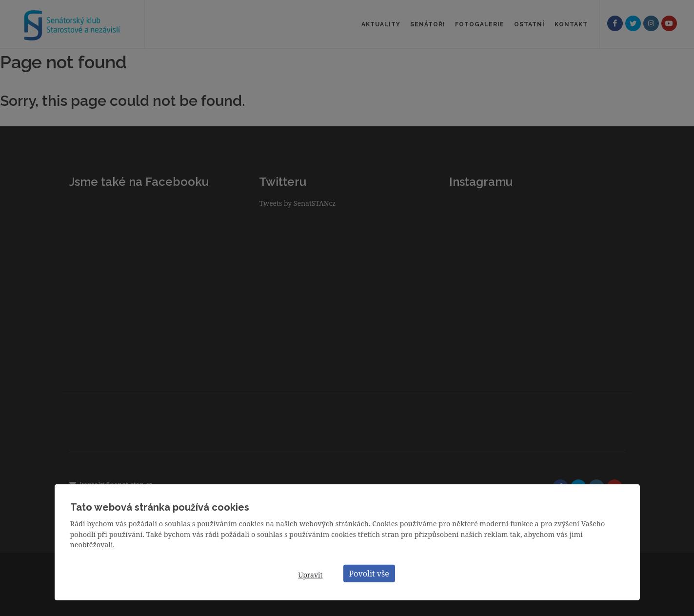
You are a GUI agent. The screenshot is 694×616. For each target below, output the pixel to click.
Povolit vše (369, 573)
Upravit (310, 575)
